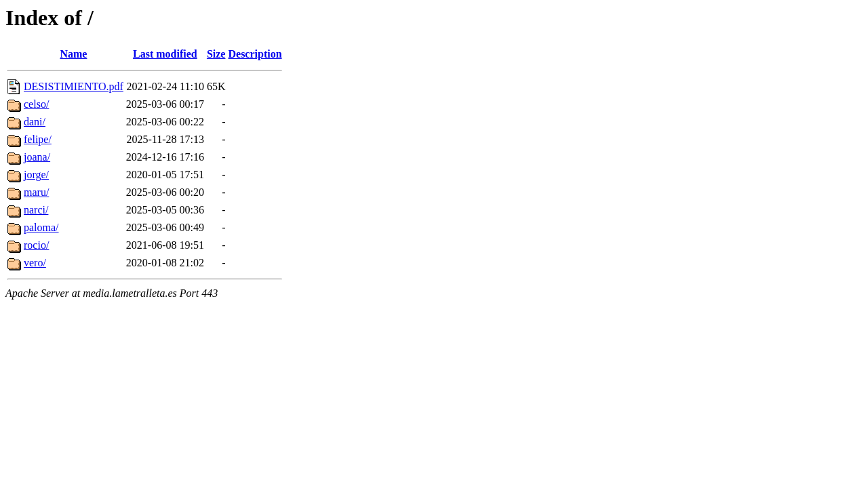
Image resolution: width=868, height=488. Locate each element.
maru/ (36, 192)
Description (255, 54)
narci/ (36, 210)
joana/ (37, 157)
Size (216, 54)
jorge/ (36, 175)
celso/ (36, 104)
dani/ (35, 122)
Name (73, 54)
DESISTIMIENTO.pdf (74, 86)
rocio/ (36, 245)
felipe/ (38, 139)
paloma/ (41, 227)
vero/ (35, 263)
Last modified (165, 54)
